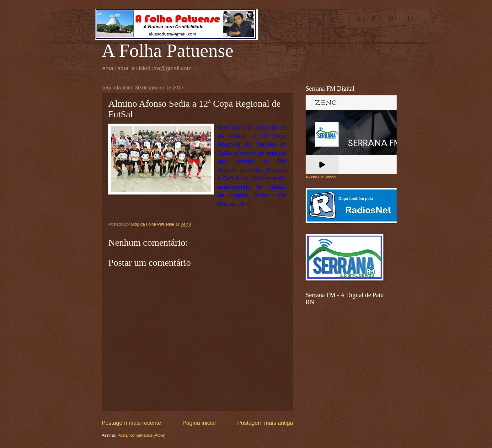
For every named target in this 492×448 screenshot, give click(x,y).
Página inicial (199, 423)
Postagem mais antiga (265, 423)
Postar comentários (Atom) (141, 435)
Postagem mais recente (131, 423)
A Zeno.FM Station (321, 177)
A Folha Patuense (168, 51)
